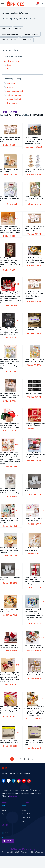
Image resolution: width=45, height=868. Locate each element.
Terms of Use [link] (26, 818)
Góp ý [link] (3, 814)
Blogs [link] (24, 821)
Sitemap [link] (4, 810)
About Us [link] (25, 810)
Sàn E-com (6, 29)
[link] (16, 4)
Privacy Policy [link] (27, 814)
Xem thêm (13, 796)
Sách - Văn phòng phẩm (11, 34)
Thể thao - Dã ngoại (31, 34)
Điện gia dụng (26, 40)
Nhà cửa (18, 29)
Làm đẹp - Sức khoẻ (9, 40)
